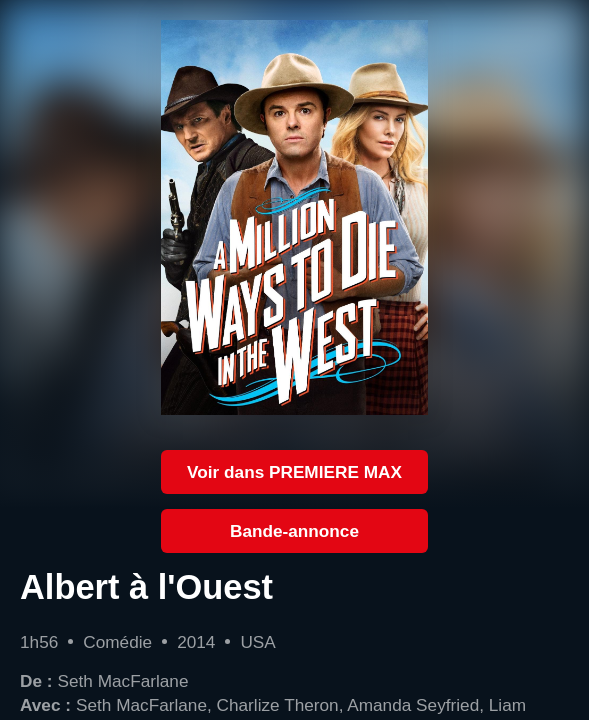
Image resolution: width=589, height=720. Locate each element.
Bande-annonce (294, 531)
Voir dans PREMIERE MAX (294, 472)
